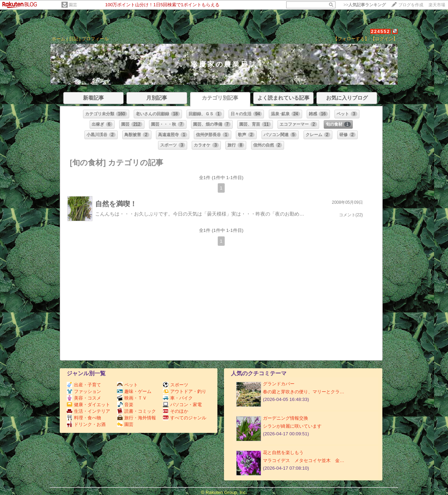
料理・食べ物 (84, 418)
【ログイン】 (384, 39)
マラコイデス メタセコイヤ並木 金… (304, 460)
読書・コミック (136, 411)
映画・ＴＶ (132, 398)
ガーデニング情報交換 (285, 418)
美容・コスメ (84, 398)
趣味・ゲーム (134, 391)
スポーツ (176, 385)
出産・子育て (84, 385)
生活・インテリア (88, 411)
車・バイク (178, 398)
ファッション (84, 391)
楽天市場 (437, 5)
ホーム (59, 39)
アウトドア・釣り (185, 391)
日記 (74, 39)
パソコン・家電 (182, 405)
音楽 (125, 405)
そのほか (176, 411)
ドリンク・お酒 (86, 424)
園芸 (73, 5)
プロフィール (95, 39)
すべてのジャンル (185, 418)
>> (365, 5)
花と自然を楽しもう (283, 452)
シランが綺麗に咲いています (292, 426)
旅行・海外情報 (136, 418)
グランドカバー (279, 384)
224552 (380, 31)
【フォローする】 (351, 39)
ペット (127, 385)
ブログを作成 (411, 5)
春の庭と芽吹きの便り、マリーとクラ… (304, 392)
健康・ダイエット (88, 405)
